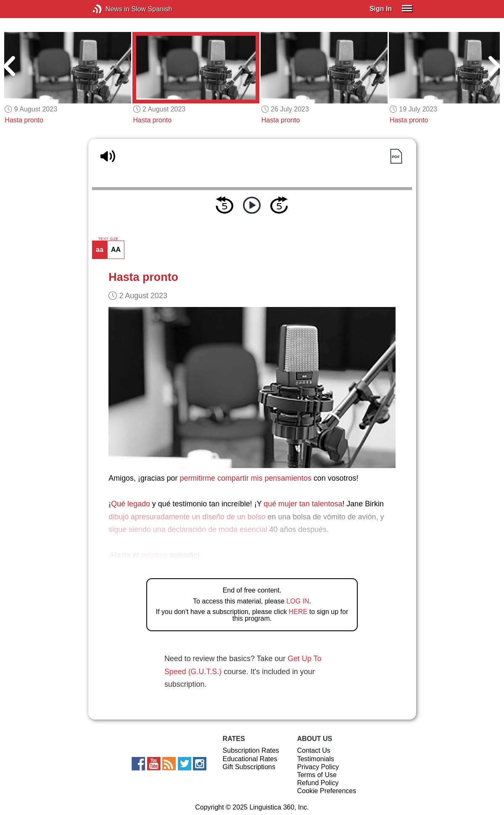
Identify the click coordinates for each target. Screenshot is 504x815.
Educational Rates (250, 759)
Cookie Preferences (327, 791)
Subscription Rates (251, 750)
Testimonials (316, 759)
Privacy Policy (318, 767)
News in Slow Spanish (110, 9)
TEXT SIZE (108, 239)
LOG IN (298, 601)
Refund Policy (318, 783)
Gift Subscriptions (249, 767)
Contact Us (314, 750)
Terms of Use (317, 775)
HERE (298, 612)
